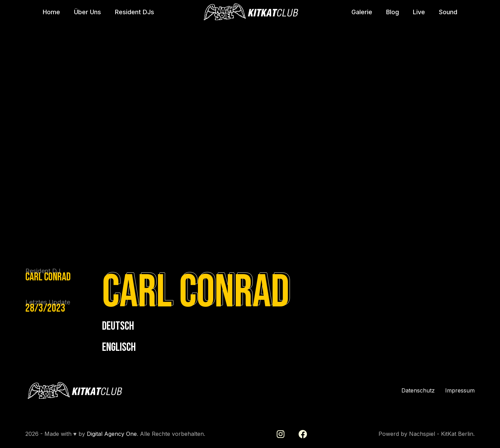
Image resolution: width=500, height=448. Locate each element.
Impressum (460, 391)
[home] (250, 12)
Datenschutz (418, 391)
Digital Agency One (112, 434)
